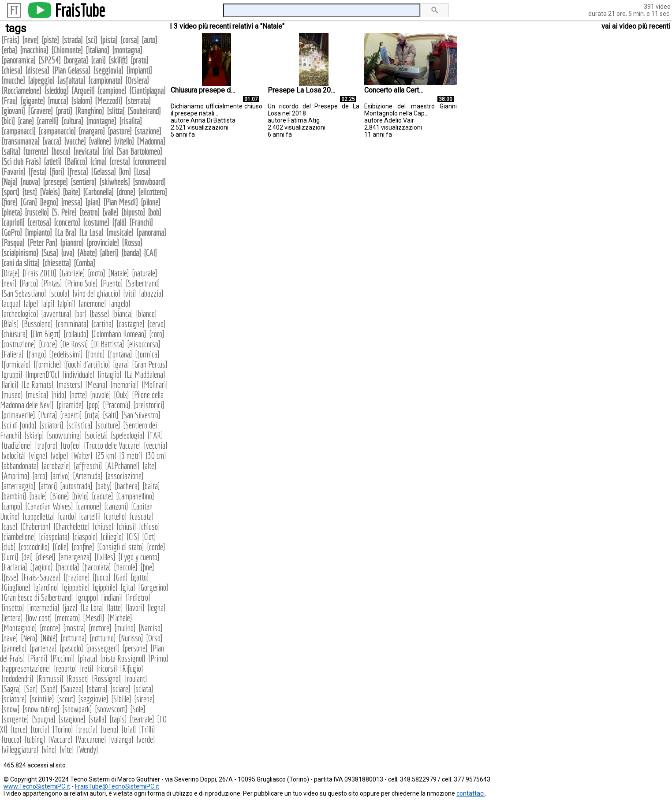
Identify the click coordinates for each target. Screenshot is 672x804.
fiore (9, 202)
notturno (103, 638)
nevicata (86, 151)
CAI (150, 253)
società (96, 435)
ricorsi (107, 668)
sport (10, 192)
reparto (65, 668)
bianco (146, 314)
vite (67, 750)
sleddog (56, 91)
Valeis (50, 192)
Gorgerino (153, 587)
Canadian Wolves (49, 506)
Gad (121, 577)
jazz (70, 608)
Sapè (49, 689)
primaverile (18, 415)
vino (49, 750)
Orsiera (137, 80)
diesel (46, 557)
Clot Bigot (46, 334)
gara (121, 364)
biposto (133, 212)
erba (9, 50)
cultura (72, 121)
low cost (39, 618)
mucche (13, 80)
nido (59, 395)
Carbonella (98, 192)
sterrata (138, 101)
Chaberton (35, 527)
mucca (58, 101)
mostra (75, 628)
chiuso (149, 527)
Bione (60, 496)
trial (129, 729)
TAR (155, 435)
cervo (157, 324)
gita (128, 587)
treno (110, 729)
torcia (40, 729)
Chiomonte (67, 50)
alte (149, 466)
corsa (130, 40)
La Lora (92, 608)
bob (155, 212)
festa (37, 172)
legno (49, 202)
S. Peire (64, 212)
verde (146, 739)
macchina (34, 50)
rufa (92, 415)
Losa (142, 172)
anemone (92, 303)
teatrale (142, 719)
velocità (14, 456)
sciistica (79, 425)
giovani (13, 111)
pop (93, 405)
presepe (55, 182)
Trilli (147, 729)
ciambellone (19, 537)
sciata (143, 689)
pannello (14, 648)
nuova (30, 182)
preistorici (149, 405)
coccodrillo (34, 547)
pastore (120, 131)
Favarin (13, 172)
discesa (37, 70)
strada (72, 40)
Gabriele (72, 273)
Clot (149, 537)
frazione (77, 577)
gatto (140, 577)
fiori (57, 172)
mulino (125, 628)
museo (12, 395)
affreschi (88, 466)
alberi (109, 253)
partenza (43, 648)
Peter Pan (42, 243)
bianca (123, 314)
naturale (145, 273)
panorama (151, 233)
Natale (119, 273)
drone (126, 192)
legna (157, 608)
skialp (34, 435)
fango (36, 354)
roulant (136, 679)
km (125, 172)
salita (11, 151)
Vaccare (60, 739)
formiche (47, 364)
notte (78, 395)
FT (14, 10)
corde (156, 547)
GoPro (12, 233)
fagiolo (41, 567)
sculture (108, 425)
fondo (95, 354)
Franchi (141, 222)
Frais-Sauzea (41, 577)
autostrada (76, 486)
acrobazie (56, 466)
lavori (135, 608)
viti (130, 293)
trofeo (71, 445)
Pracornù (117, 405)
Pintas (52, 283)
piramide (70, 405)
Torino (63, 729)
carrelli (48, 121)
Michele (120, 618)
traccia (87, 729)
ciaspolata (54, 537)
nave (10, 638)
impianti (139, 70)
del (27, 557)
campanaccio (57, 131)
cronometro (150, 162)
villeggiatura (20, 750)
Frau (9, 101)
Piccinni (63, 658)
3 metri (131, 456)
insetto (13, 608)
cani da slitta (21, 263)
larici (10, 385)
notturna (74, 638)
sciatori (51, 425)
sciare (120, 689)
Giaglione (16, 587)
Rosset (78, 679)
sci (91, 40)
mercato (67, 618)
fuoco (102, 577)
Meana (96, 385)
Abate (87, 253)
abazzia (151, 293)
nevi (9, 283)
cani (98, 60)
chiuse (103, 527)
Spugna (44, 719)
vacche (75, 141)
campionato (105, 80)
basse (99, 314)
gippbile (105, 587)
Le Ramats (37, 385)
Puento (112, 283)
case (9, 527)
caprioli (13, 222)
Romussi (50, 679)
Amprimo (15, 476)
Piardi (38, 658)
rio (108, 151)
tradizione (17, 445)
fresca (78, 172)
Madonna (151, 141)
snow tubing (41, 709)
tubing (35, 739)
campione (112, 91)
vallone (100, 141)
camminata (72, 324)
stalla (97, 719)
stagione (72, 719)
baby (104, 486)
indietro (138, 597)
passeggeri (103, 648)
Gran (29, 202)
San (31, 689)
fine (147, 567)
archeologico (20, 314)
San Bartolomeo (139, 151)
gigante (33, 101)
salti (111, 415)
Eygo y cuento (139, 557)
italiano (97, 50)
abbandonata (20, 466)
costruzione (19, 344)
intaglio (110, 374)
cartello (115, 516)
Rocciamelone (21, 91)
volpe (59, 456)
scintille (42, 699)
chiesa (12, 70)
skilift (118, 60)
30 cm (156, 456)
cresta (120, 162)
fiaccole (126, 567)
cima (98, 162)
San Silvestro (141, 415)
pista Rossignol (123, 658)
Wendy (88, 750)
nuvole (101, 395)
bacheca (127, 486)
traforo (46, 445)
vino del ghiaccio (96, 293)
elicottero (153, 192)
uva (68, 253)
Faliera (13, 354)
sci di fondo (19, 425)
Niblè (49, 638)
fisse (10, 577)
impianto (38, 233)
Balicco (76, 162)
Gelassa (103, 172)
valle (110, 212)
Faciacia (14, 567)
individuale (78, 374)
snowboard (149, 182)
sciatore (14, 699)
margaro (92, 131)
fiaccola (67, 567)
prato (140, 60)
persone (135, 648)
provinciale (103, 243)
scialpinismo (20, 253)
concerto (67, 222)
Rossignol (107, 679)
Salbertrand (143, 283)
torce (19, 729)
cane (26, 121)
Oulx (121, 395)
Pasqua (13, 243)
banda (131, 253)
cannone (89, 506)
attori (48, 486)
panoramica (19, 60)
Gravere (40, 111)
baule (38, 496)
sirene (144, 699)
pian (93, 202)
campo (12, 506)
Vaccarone (91, 739)
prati (64, 111)
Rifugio (132, 668)
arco (40, 476)
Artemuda (88, 476)
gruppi (12, 374)
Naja (9, 182)
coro (157, 334)
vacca (52, 141)
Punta (48, 415)
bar (80, 314)
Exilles (105, 557)
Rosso (132, 243)
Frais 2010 (39, 273)
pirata (88, 658)
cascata (142, 516)
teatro (90, 212)
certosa (39, 222)
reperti (71, 415)
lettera (12, 618)
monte (50, 628)
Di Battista (108, 344)
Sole (138, 709)
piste (50, 40)
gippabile (76, 587)
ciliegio (112, 537)
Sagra (11, 689)
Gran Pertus (150, 364)
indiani (112, 597)
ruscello (37, 212)
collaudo (76, 334)
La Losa (91, 233)
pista (109, 40)
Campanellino (135, 496)
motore (100, 628)
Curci (10, 557)
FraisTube (80, 10)
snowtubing (64, 435)
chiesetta (57, 263)
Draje (11, 273)
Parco (29, 283)
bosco (61, 151)
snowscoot (111, 709)
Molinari (155, 385)
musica (37, 395)
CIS (133, 537)
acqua (11, 303)
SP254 (50, 60)
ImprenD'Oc (42, 374)
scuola (59, 293)
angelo (120, 303)
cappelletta (39, 516)
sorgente (15, 719)
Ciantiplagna (147, 91)
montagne (101, 121)
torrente (36, 151)
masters (69, 385)
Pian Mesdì (121, 202)
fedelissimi (66, 354)
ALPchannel (122, 466)
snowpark (77, 709)
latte (115, 608)
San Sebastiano (24, 293)
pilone (151, 202)
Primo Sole (81, 283)
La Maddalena (145, 374)
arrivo (60, 476)
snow (11, 709)
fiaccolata (97, 567)
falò (119, 222)
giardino (46, 587)
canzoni (116, 506)
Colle (61, 547)
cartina (103, 324)
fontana (120, 354)
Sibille (121, 699)
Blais (10, 324)
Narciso (151, 628)
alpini (67, 303)
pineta (12, 212)
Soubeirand (144, 111)
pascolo (71, 648)
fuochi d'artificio (87, 364)
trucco (11, 739)
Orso (154, 638)
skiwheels (115, 182)
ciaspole (85, 537)
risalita (131, 121)
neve (30, 40)
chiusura (15, 334)
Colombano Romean (119, 334)
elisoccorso (144, 344)
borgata (76, 60)
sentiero (84, 182)
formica (147, 354)
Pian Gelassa (71, 70)
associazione (125, 476)
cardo (67, 516)
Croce (48, 344)
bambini (14, 496)
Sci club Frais (21, 162)
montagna (127, 50)
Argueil (83, 91)
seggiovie (93, 699)
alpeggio (41, 80)
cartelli (90, 516)
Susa (50, 253)
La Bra (65, 233)
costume (96, 222)
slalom (82, 101)
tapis (118, 719)
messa (72, 202)
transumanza (21, 141)
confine (83, 547)
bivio (80, 496)
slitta (116, 111)
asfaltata (71, 80)
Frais (10, 40)
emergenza (75, 557)
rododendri (17, 679)
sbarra (97, 689)
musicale (120, 233)
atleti (53, 162)
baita (151, 486)
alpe (31, 303)
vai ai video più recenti (636, 26)
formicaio (16, 364)
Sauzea (72, 689)
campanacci (19, 131)
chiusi (126, 527)
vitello (124, 141)
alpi (48, 303)
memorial (125, 385)
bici (8, 121)
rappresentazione (26, 668)
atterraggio (19, 486)
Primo (158, 658)
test (30, 192)
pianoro (72, 243)
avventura (56, 314)
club (9, 547)
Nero (29, 638)
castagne (131, 324)
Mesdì (94, 618)
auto (149, 40)
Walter (82, 456)
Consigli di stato (121, 547)
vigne (38, 456)
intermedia (43, 608)
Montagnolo (19, 628)
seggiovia (108, 70)
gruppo (87, 597)
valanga (121, 739)
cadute (103, 496)
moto (97, 273)
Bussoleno (37, 324)
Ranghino (90, 111)
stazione (148, 131)
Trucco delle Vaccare (112, 445)
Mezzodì (109, 101)
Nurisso (131, 638)
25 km (106, 456)
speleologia (128, 435)
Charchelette (72, 527)
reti (87, 668)
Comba (84, 263)
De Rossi (74, 344)
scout (66, 699)
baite (71, 192)
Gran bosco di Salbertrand (37, 597)
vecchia (156, 445)
